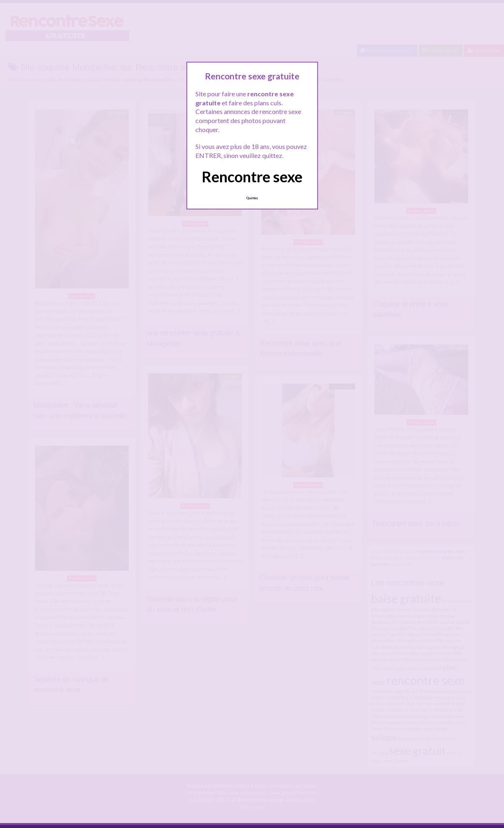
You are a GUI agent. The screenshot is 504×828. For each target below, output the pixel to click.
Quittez (252, 198)
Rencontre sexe (252, 177)
